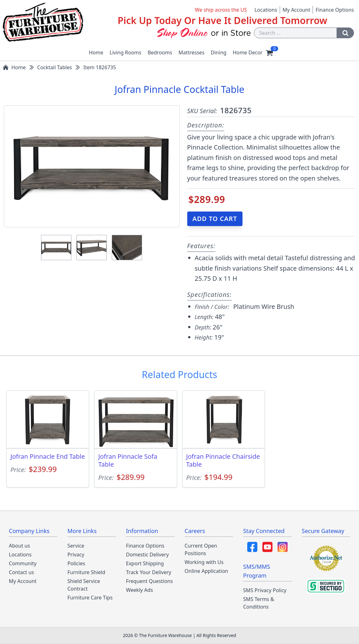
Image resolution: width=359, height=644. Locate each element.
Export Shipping (145, 563)
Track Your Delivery (149, 572)
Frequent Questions (149, 581)
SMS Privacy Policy (265, 590)
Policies (76, 563)
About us (19, 546)
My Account (296, 10)
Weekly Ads (139, 590)
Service (76, 546)
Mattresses (191, 52)
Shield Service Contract (84, 585)
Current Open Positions (201, 549)
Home (96, 52)
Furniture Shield (87, 572)
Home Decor (248, 52)
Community (23, 563)
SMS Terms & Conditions (259, 603)
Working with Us (204, 562)
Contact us (21, 572)
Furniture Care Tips (90, 598)
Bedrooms (160, 52)
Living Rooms (126, 52)
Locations (266, 10)
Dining (219, 52)
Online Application (206, 571)
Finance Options (335, 10)
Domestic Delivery (147, 555)
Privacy (76, 555)
